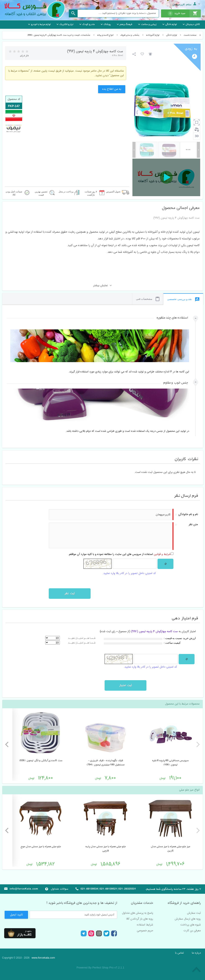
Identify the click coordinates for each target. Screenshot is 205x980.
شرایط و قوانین (162, 554)
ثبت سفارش (194, 913)
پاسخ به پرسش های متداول (138, 913)
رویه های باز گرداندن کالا (140, 919)
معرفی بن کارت (192, 931)
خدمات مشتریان (142, 903)
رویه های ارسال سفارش (188, 919)
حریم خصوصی (145, 931)
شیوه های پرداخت (191, 925)
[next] (7, 744)
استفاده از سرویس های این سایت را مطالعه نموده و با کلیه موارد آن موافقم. (119, 554)
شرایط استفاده (145, 925)
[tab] (100, 321)
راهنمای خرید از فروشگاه (184, 903)
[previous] (197, 744)
